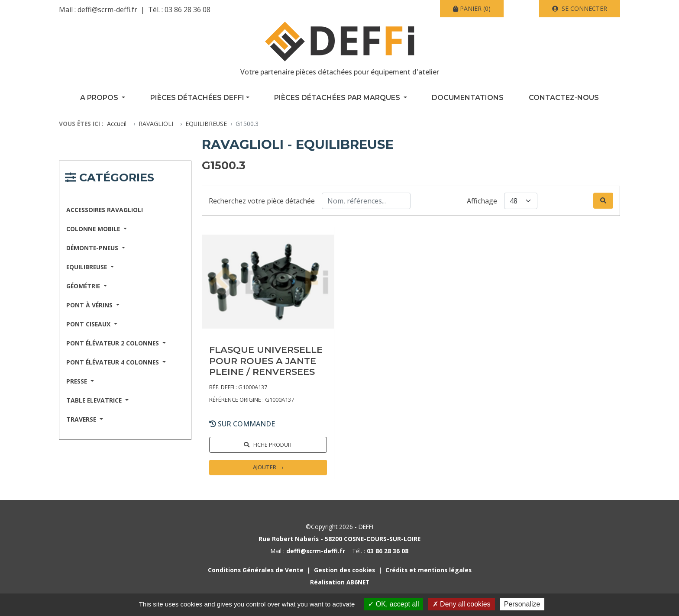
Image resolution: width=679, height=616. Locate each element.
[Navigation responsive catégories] (110, 179)
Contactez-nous (564, 98)
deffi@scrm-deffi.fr (107, 10)
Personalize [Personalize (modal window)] (522, 604)
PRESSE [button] (78, 381)
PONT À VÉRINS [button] (90, 305)
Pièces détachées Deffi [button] (197, 98)
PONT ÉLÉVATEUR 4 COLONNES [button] (113, 362)
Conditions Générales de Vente (256, 570)
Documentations (468, 98)
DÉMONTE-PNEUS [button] (93, 248)
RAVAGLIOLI (156, 124)
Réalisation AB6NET (340, 582)
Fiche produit (273, 445)
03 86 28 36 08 (188, 10)
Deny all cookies (462, 604)
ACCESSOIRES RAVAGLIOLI (105, 210)
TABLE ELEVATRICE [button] (95, 400)
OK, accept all (393, 604)
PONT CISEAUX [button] (89, 324)
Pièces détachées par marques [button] (338, 98)
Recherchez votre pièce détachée (262, 201)
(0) (472, 8)
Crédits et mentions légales (428, 570)
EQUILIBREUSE (206, 124)
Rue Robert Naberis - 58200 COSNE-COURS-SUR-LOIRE (339, 539)
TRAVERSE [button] (82, 419)
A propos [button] (100, 98)
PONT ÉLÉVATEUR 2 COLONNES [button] (113, 343)
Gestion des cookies (344, 570)
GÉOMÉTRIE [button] (84, 286)
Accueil (117, 124)
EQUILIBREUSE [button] (87, 267)
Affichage (482, 201)
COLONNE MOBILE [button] (94, 229)
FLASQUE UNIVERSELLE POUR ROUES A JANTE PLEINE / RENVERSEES (266, 360)
